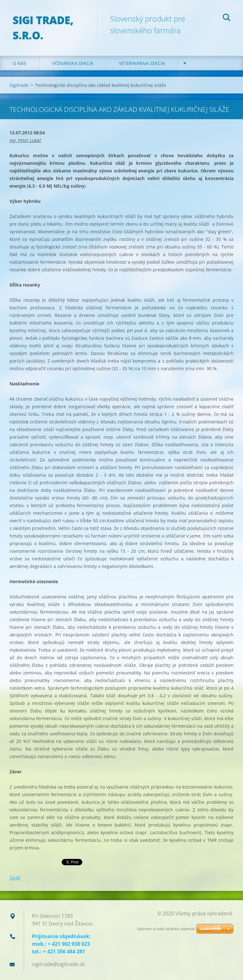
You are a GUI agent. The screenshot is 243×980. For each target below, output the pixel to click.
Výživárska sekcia (73, 63)
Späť (15, 878)
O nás (19, 63)
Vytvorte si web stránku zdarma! (166, 929)
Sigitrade (19, 85)
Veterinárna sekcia (142, 63)
